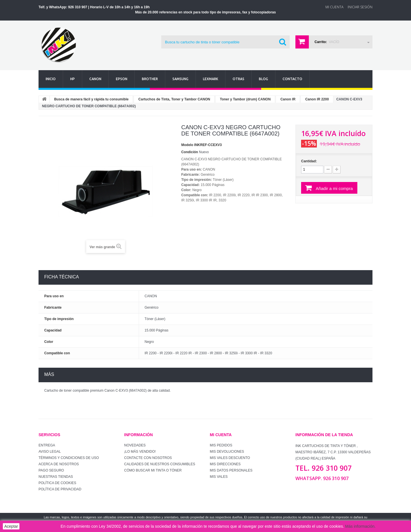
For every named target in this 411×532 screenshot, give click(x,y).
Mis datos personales (231, 470)
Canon (95, 79)
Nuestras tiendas (56, 477)
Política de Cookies (57, 483)
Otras (238, 79)
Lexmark (210, 79)
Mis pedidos (221, 445)
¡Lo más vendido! (140, 452)
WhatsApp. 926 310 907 (322, 478)
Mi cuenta (221, 435)
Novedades (135, 445)
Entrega (47, 445)
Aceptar (11, 526)
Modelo (187, 145)
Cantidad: (309, 161)
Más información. (360, 526)
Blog (263, 79)
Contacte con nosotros (148, 458)
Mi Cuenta (334, 7)
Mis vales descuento (230, 458)
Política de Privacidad (60, 489)
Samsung (180, 79)
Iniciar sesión (360, 7)
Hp (72, 79)
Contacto (292, 79)
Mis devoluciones (227, 452)
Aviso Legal (50, 452)
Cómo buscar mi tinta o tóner (153, 470)
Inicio (51, 79)
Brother (150, 79)
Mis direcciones (225, 464)
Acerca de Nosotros (59, 464)
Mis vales (219, 477)
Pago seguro (51, 470)
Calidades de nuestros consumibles (160, 464)
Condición (190, 152)
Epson (122, 79)
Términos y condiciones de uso (69, 458)
